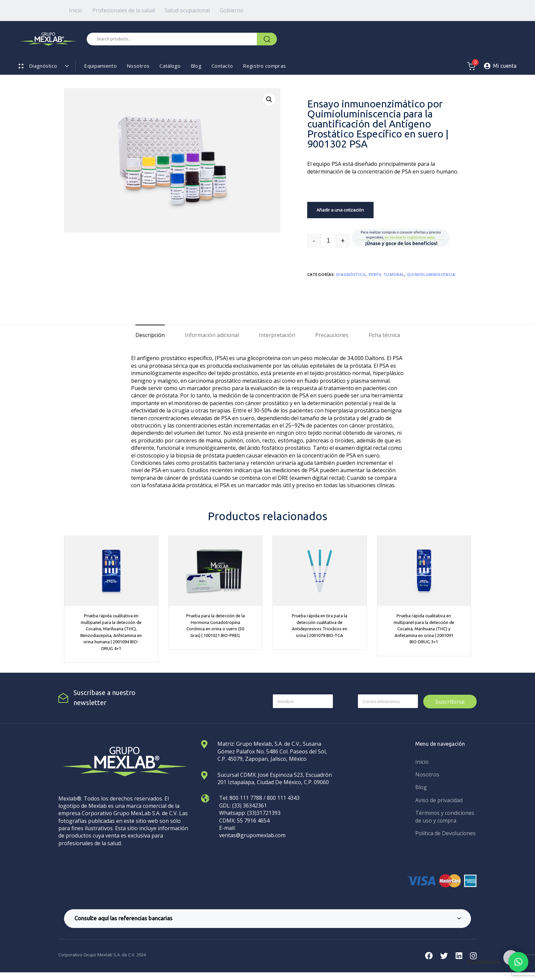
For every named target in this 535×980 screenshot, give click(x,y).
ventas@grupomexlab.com (252, 835)
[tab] (150, 335)
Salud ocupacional (187, 10)
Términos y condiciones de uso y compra (445, 816)
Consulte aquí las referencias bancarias (268, 918)
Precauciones (332, 335)
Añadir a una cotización (340, 210)
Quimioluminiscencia (431, 274)
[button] (269, 99)
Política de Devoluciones (445, 833)
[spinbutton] (328, 241)
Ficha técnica (384, 335)
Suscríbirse (450, 702)
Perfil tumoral (386, 274)
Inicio (76, 10)
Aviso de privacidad (439, 800)
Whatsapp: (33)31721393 (250, 813)
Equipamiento (100, 66)
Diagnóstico (351, 274)
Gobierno (232, 10)
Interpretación (277, 335)
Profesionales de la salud (124, 10)
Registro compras (264, 66)
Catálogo (170, 66)
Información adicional (212, 335)
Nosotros (138, 66)
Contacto (222, 66)
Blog (196, 66)
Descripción (150, 335)
